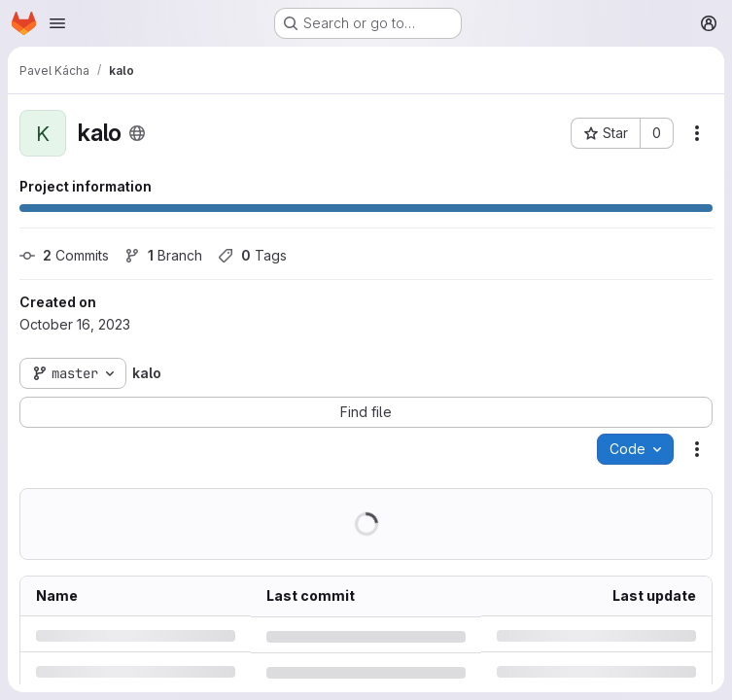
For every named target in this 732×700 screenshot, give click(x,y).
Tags (252, 255)
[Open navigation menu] (57, 23)
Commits (64, 255)
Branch (163, 255)
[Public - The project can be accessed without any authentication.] (137, 133)
